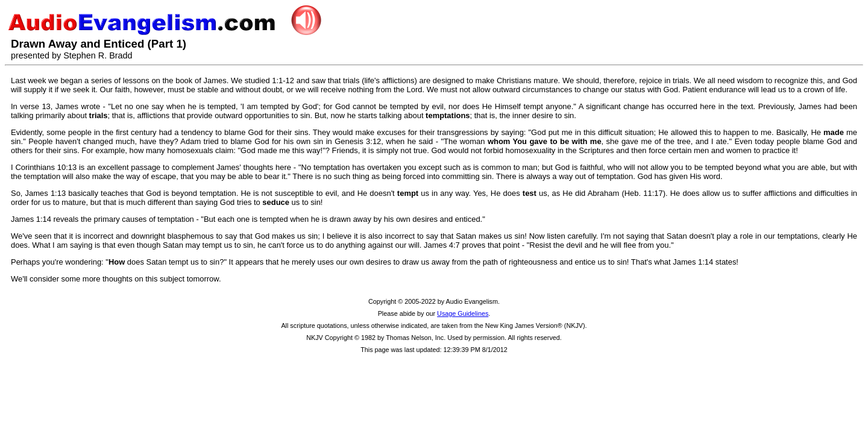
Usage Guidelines (463, 313)
